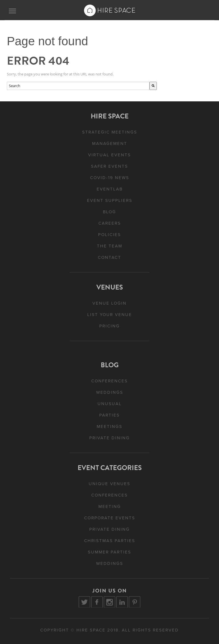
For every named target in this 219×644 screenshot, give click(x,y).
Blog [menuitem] (109, 212)
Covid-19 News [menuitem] (110, 178)
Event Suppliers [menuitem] (110, 200)
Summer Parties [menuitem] (109, 552)
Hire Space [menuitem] (110, 116)
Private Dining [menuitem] (109, 438)
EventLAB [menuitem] (110, 189)
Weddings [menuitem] (110, 392)
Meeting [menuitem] (110, 506)
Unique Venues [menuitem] (109, 484)
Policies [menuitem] (109, 235)
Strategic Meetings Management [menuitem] (110, 138)
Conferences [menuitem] (109, 381)
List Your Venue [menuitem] (110, 315)
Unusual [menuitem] (110, 404)
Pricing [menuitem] (109, 326)
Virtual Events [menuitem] (109, 155)
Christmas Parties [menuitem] (110, 541)
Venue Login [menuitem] (109, 303)
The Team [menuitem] (110, 246)
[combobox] (78, 86)
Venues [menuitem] (110, 287)
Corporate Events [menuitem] (110, 518)
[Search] (153, 86)
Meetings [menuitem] (109, 426)
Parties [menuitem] (109, 415)
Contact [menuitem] (109, 257)
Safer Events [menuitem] (109, 166)
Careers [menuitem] (110, 223)
